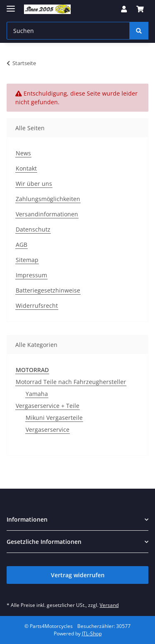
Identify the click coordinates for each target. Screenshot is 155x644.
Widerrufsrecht (37, 306)
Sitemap (27, 260)
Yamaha (37, 394)
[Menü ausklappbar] (11, 5)
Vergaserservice (48, 430)
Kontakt (26, 168)
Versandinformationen (47, 214)
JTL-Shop (92, 633)
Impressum (31, 275)
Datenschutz (33, 229)
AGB (21, 245)
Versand (109, 605)
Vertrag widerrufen (78, 575)
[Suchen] (139, 31)
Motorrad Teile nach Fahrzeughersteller (71, 382)
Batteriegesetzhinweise (48, 290)
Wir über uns (34, 184)
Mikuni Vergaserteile (54, 418)
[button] (124, 9)
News (23, 153)
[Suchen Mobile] (68, 31)
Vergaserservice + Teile (48, 406)
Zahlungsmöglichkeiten (48, 199)
